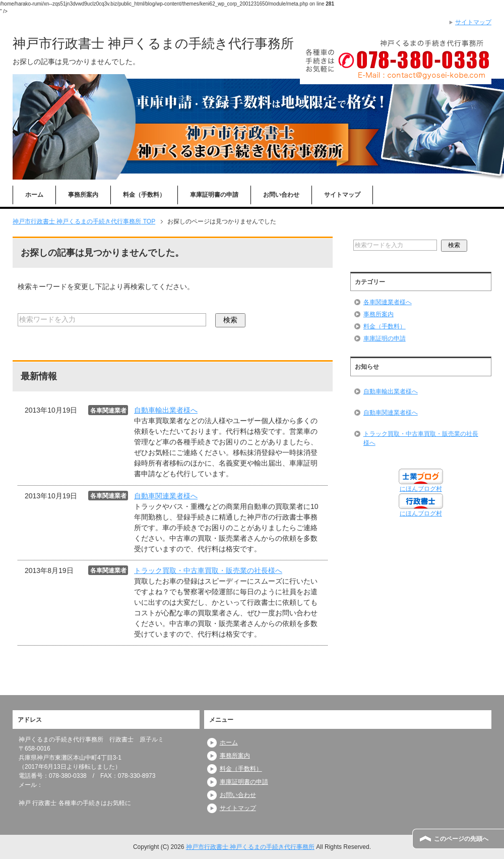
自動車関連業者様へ (166, 496)
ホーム (34, 195)
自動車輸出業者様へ (166, 410)
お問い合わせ (281, 195)
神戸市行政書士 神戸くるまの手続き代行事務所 (153, 43)
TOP (84, 221)
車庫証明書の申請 (214, 195)
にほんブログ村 (421, 489)
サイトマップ (342, 195)
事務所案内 (83, 195)
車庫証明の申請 (385, 338)
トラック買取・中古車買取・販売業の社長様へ (208, 570)
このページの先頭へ (461, 839)
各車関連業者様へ (388, 302)
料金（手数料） (144, 195)
